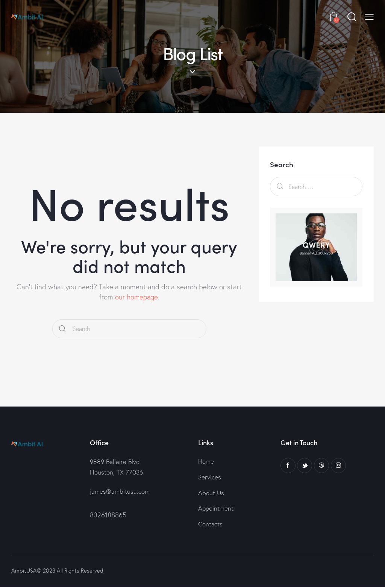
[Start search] (62, 329)
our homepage (136, 297)
